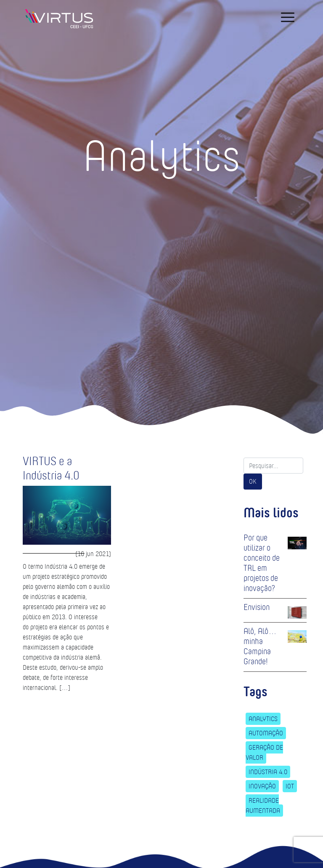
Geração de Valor (264, 752)
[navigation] (288, 17)
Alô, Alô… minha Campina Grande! (260, 646)
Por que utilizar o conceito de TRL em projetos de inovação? (262, 563)
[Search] (273, 466)
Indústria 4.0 (268, 772)
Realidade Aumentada (263, 805)
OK (253, 481)
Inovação (262, 786)
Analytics (263, 719)
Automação (266, 733)
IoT (290, 786)
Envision (257, 607)
